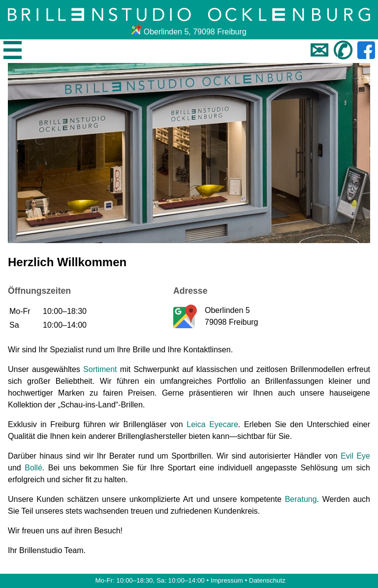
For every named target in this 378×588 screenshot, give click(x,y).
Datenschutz (267, 580)
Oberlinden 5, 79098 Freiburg (189, 32)
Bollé (33, 468)
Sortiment (100, 369)
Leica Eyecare (212, 424)
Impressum (227, 580)
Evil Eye (355, 456)
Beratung (301, 499)
